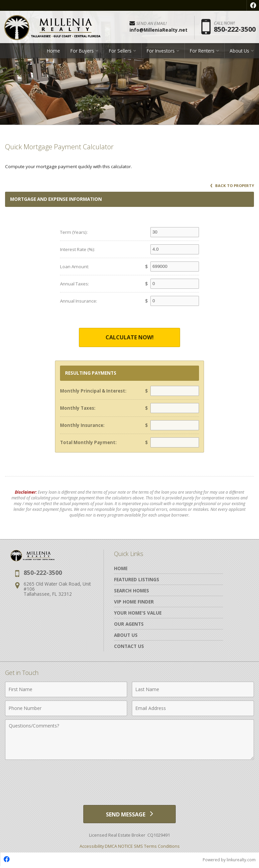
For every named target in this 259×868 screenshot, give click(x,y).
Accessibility (92, 847)
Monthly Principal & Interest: (93, 391)
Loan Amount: (75, 267)
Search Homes (132, 591)
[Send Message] (129, 815)
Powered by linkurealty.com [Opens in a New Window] (229, 861)
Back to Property (232, 185)
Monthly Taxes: (78, 408)
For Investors (161, 52)
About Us (239, 52)
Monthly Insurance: (82, 425)
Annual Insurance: (79, 301)
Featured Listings (137, 579)
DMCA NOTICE (119, 847)
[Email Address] (193, 708)
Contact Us (129, 646)
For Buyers (82, 52)
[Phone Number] (66, 708)
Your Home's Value (138, 613)
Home (53, 52)
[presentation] (129, 780)
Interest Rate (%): (78, 249)
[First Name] (66, 689)
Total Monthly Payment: (88, 442)
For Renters (202, 52)
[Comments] (129, 740)
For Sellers (120, 52)
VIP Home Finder (134, 602)
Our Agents (129, 624)
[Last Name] (193, 689)
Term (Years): (74, 232)
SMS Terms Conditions (157, 847)
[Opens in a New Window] (253, 5)
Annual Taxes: (75, 284)
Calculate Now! (130, 337)
